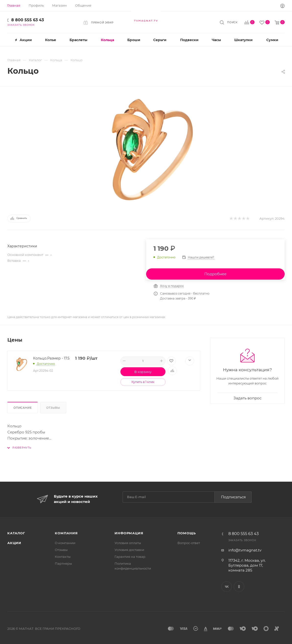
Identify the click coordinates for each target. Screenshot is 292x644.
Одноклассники (239, 587)
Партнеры (63, 563)
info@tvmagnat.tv (245, 550)
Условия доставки (129, 550)
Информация (129, 533)
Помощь (187, 533)
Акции (14, 543)
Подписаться (233, 497)
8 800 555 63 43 (28, 20)
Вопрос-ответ (189, 543)
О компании (65, 543)
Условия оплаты (128, 543)
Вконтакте (227, 587)
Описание (23, 408)
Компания (66, 533)
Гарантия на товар (130, 557)
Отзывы (53, 408)
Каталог (16, 533)
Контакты (63, 557)
